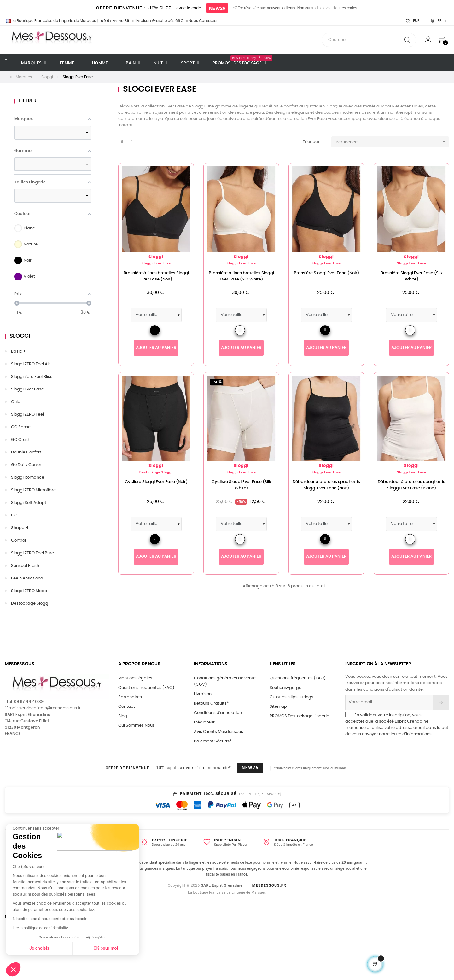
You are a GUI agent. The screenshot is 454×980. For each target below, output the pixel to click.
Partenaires (130, 697)
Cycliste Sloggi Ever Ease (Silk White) (241, 485)
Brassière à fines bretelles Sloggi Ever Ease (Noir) (156, 276)
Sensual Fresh (25, 566)
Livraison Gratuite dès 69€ (158, 21)
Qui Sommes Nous (137, 726)
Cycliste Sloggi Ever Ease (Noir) (156, 482)
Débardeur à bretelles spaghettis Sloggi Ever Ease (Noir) (326, 485)
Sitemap (278, 707)
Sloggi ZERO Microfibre (33, 490)
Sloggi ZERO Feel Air (31, 364)
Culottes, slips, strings (291, 697)
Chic (16, 402)
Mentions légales (135, 678)
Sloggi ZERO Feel (27, 415)
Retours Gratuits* (211, 703)
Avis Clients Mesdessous (218, 732)
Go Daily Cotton (27, 465)
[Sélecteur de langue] (438, 21)
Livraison (203, 694)
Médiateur (204, 722)
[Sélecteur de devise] (415, 21)
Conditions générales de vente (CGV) (225, 681)
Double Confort (26, 452)
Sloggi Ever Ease (27, 389)
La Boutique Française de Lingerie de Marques (50, 21)
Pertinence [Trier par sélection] (393, 142)
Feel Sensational (28, 578)
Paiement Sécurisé (213, 741)
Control (18, 541)
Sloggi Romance (28, 478)
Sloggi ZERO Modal (30, 591)
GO (14, 515)
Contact (127, 707)
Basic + (18, 352)
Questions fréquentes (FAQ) (146, 688)
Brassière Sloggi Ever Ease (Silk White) (412, 276)
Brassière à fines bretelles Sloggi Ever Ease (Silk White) (241, 276)
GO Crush (21, 440)
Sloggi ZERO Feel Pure (32, 553)
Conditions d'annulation (218, 713)
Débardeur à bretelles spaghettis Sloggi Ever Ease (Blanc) (411, 485)
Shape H (20, 528)
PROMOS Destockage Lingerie (299, 716)
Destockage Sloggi (30, 604)
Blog (123, 716)
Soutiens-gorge (285, 688)
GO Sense (21, 427)
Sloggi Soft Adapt (29, 503)
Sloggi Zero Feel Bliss (32, 377)
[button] (13, 969)
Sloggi (20, 336)
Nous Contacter (202, 21)
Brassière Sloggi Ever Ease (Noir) (326, 273)
